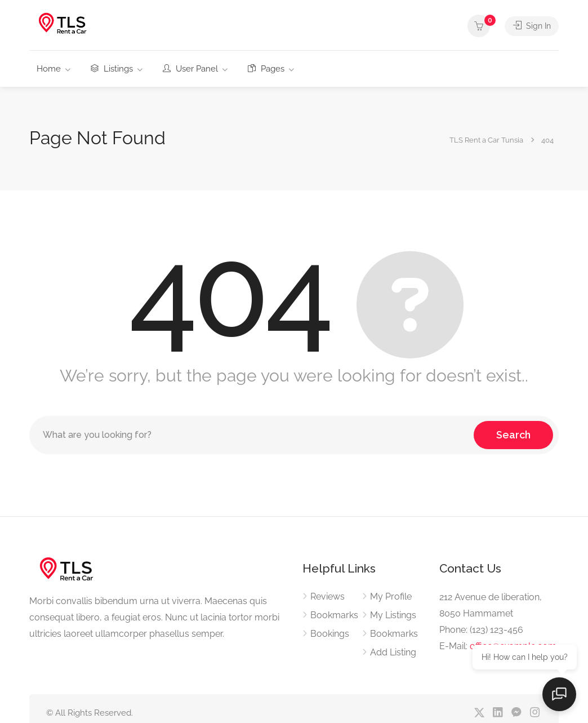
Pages (266, 69)
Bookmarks (334, 615)
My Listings (393, 615)
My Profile (391, 596)
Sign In (531, 26)
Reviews (328, 596)
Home (49, 69)
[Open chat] (560, 695)
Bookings (330, 634)
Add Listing (393, 652)
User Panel (190, 69)
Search (513, 435)
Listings (112, 69)
